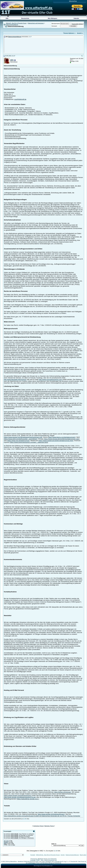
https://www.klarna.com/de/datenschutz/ (62, 437)
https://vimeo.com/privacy (63, 792)
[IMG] (5, 844)
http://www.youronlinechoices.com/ (50, 379)
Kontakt (33, 855)
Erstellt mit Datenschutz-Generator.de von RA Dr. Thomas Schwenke (57, 816)
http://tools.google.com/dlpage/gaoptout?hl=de (20, 797)
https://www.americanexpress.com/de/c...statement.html (29, 442)
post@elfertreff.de (20, 99)
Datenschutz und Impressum (36, 23)
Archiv (63, 855)
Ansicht (79, 33)
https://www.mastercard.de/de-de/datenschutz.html (56, 441)
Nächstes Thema (49, 826)
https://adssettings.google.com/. (28, 799)
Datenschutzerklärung (12, 25)
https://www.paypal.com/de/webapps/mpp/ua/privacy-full (23, 437)
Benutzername (56, 24)
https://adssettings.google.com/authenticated (19, 816)
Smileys (6, 842)
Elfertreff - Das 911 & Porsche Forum (16, 23)
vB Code (6, 841)
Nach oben (83, 855)
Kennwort (54, 26)
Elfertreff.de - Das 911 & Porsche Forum (48, 855)
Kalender (76, 18)
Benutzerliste (25, 18)
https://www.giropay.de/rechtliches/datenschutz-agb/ (62, 439)
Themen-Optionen (69, 33)
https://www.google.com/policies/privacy (18, 795)
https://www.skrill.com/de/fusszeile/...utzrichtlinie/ (21, 439)
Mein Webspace (52, 18)
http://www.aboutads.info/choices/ (15, 379)
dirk (12, 60)
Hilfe (7, 18)
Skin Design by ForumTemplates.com (43, 866)
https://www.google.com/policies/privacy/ (51, 814)
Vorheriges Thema (38, 826)
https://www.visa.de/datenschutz (18, 441)
